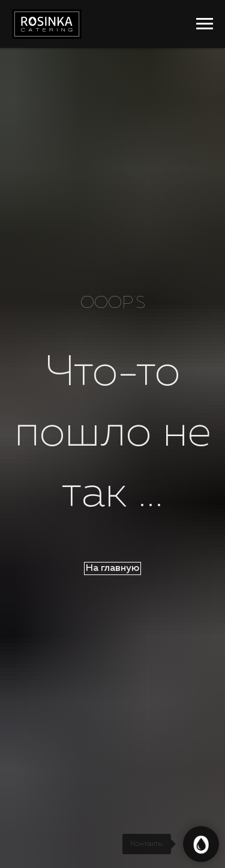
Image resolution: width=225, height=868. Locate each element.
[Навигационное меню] (205, 24)
